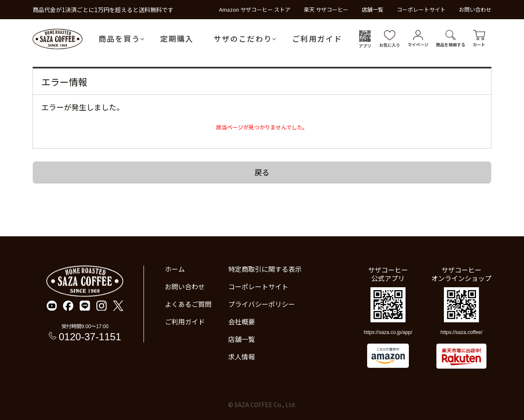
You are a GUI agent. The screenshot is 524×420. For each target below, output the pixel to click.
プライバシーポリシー (262, 304)
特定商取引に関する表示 (265, 269)
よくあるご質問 (188, 304)
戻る (262, 172)
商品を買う (119, 38)
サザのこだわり (243, 38)
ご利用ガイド (317, 38)
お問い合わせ (475, 9)
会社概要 (242, 321)
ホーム (175, 269)
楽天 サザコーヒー (326, 9)
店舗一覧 (373, 9)
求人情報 (242, 357)
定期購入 (177, 38)
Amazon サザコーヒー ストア (255, 9)
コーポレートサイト (421, 9)
